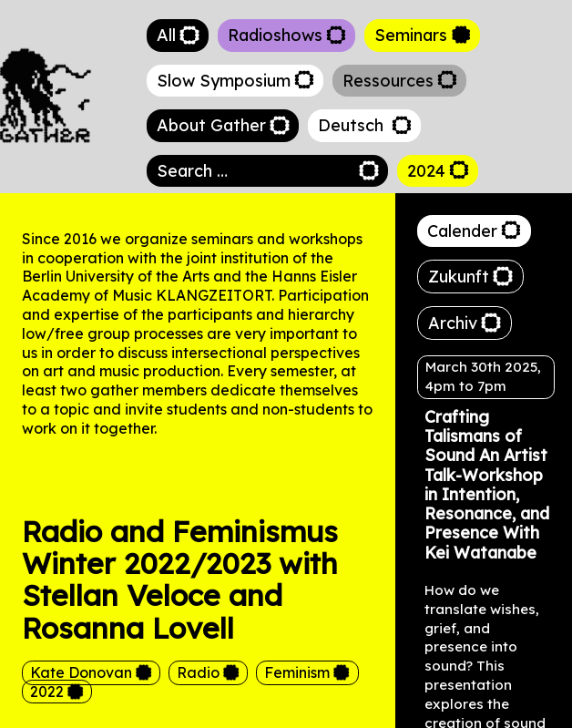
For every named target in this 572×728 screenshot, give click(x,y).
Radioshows (275, 35)
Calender (462, 231)
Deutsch (353, 125)
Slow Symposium (224, 81)
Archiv (453, 323)
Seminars (411, 35)
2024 (426, 171)
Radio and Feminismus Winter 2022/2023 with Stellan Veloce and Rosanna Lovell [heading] (180, 580)
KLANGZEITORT (214, 295)
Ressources (388, 81)
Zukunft (459, 277)
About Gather (211, 125)
